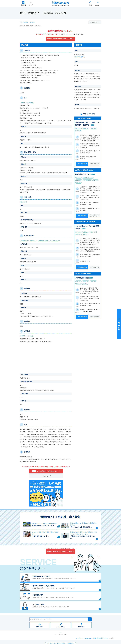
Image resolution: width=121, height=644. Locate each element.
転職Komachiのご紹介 (41, 576)
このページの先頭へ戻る (61, 634)
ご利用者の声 (38, 595)
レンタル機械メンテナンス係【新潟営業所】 (87, 227)
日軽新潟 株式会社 (29, 22)
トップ (78, 638)
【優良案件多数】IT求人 (40, 536)
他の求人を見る (80, 57)
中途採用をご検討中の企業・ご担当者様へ (119, 325)
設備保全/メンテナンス (83, 174)
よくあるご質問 (39, 604)
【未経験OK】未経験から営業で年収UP (83, 537)
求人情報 (23, 5)
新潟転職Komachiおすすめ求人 (43, 526)
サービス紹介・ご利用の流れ (44, 586)
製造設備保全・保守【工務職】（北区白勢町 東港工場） (87, 124)
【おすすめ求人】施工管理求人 (81, 527)
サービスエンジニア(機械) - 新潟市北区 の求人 (95, 638)
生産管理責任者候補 (82, 278)
